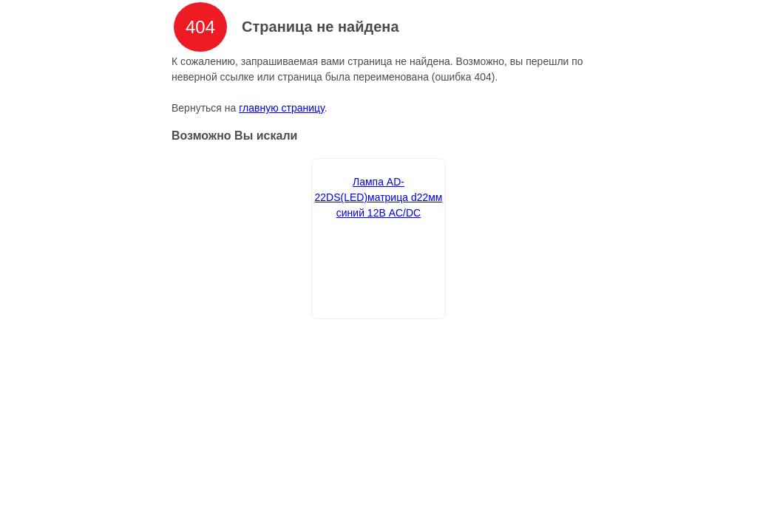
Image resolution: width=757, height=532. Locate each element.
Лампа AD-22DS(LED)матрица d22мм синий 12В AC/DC (378, 197)
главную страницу (281, 108)
